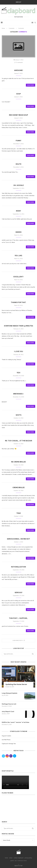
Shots (19, 415)
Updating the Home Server (16, 684)
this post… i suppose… (18, 618)
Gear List (18, 2)
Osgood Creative (6, 736)
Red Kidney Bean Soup (18, 115)
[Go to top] (19, 866)
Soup (18, 94)
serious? (18, 592)
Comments (12, 28)
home (7, 858)
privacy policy (28, 858)
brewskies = (18, 394)
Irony (18, 211)
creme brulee (19, 487)
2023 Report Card (8, 712)
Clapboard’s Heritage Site (9, 744)
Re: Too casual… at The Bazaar (19, 441)
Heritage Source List (9, 704)
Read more (31, 85)
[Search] (35, 23)
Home (3, 28)
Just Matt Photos (6, 740)
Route (19, 164)
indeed (19, 232)
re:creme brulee (18, 462)
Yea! (18, 373)
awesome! (19, 70)
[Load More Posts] (18, 640)
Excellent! (18, 277)
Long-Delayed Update (10, 693)
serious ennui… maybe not (18, 539)
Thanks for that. (18, 302)
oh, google (19, 185)
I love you (19, 351)
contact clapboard (18, 858)
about (11, 858)
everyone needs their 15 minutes (19, 326)
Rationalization (18, 567)
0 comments (19, 62)
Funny (18, 141)
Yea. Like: (18, 256)
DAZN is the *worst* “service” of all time (16, 722)
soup (18, 46)
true (19, 513)
